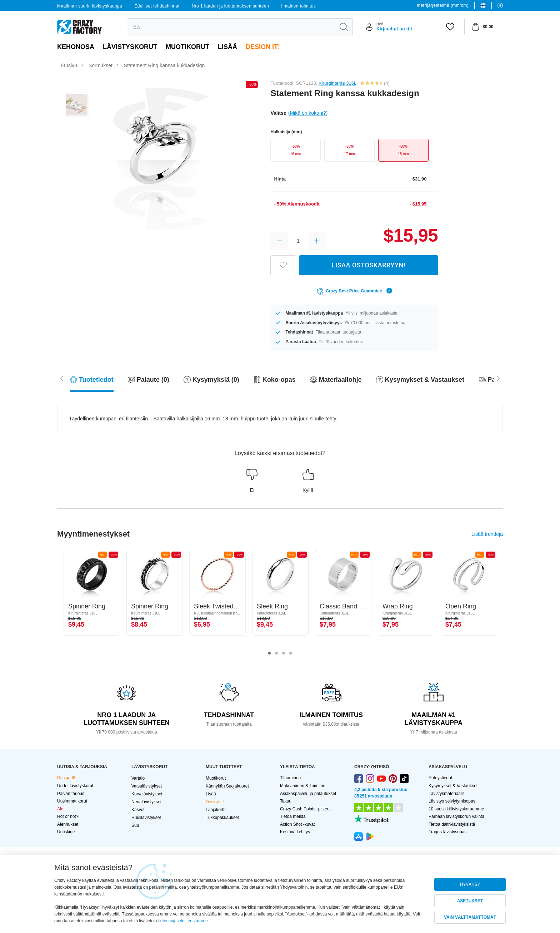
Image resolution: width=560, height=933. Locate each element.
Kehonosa (76, 47)
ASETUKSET (470, 901)
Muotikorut (187, 47)
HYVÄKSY (470, 884)
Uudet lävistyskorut (75, 786)
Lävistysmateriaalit (446, 794)
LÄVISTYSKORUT (130, 47)
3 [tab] (284, 653)
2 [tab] (276, 653)
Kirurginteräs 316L (337, 83)
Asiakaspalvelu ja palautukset (308, 794)
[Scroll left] (498, 378)
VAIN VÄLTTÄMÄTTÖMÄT (470, 917)
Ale (60, 809)
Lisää (227, 47)
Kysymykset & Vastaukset (453, 786)
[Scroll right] (62, 378)
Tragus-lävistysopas (447, 832)
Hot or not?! (68, 816)
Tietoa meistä (293, 816)
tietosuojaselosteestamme (183, 921)
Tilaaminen (290, 778)
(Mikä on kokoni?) (308, 113)
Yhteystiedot (440, 778)
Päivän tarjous (71, 794)
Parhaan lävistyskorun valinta (456, 816)
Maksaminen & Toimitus (303, 786)
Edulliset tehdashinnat (157, 6)
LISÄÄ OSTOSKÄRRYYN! (369, 265)
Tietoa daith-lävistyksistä (452, 824)
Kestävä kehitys (295, 832)
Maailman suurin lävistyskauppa (90, 6)
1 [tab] (269, 653)
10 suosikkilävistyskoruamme (456, 809)
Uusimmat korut (72, 801)
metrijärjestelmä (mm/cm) (443, 5)
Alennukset (68, 824)
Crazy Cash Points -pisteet (305, 809)
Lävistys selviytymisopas (452, 801)
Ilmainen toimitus (298, 6)
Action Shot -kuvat (297, 824)
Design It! (263, 47)
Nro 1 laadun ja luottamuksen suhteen (231, 6)
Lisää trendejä (487, 534)
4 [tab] (291, 653)
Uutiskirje (66, 832)
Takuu (286, 801)
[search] (231, 27)
